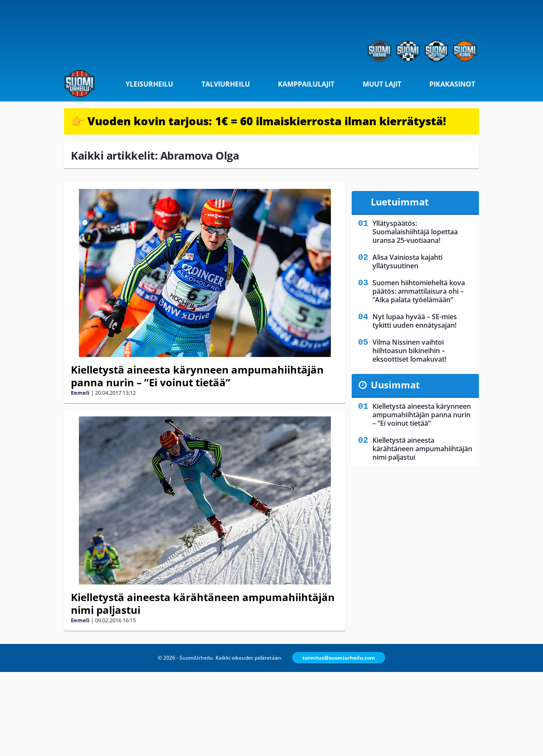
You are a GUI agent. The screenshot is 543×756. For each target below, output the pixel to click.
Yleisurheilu (149, 84)
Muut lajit (382, 84)
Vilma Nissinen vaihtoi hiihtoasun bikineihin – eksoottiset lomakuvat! (409, 351)
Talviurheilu (226, 84)
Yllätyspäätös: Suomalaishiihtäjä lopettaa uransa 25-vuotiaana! (415, 232)
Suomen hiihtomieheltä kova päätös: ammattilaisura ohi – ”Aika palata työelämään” (419, 291)
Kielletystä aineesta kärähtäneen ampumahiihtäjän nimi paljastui (203, 603)
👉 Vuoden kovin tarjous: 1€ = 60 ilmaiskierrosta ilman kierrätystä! (259, 121)
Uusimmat (395, 385)
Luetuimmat (400, 202)
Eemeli (80, 393)
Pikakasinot (452, 84)
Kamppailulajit (306, 84)
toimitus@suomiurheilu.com (339, 658)
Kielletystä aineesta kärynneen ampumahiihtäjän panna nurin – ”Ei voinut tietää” (197, 376)
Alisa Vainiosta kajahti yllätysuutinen (407, 261)
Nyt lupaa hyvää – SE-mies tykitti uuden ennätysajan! (415, 321)
